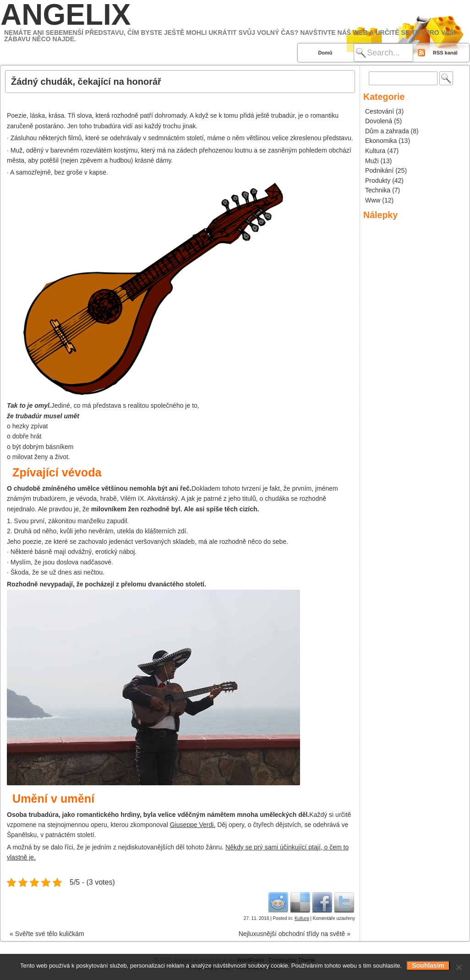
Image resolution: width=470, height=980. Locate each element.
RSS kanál (445, 53)
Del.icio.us (300, 902)
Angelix (66, 15)
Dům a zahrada (387, 131)
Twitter (344, 902)
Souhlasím (428, 965)
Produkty (378, 181)
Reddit (278, 902)
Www (373, 200)
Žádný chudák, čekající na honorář (86, 82)
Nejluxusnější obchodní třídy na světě (295, 934)
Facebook (322, 902)
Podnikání (379, 170)
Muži (372, 161)
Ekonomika (381, 141)
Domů (325, 53)
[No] (459, 967)
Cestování (380, 111)
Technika (378, 190)
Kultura (302, 918)
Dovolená (379, 121)
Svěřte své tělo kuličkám (47, 934)
